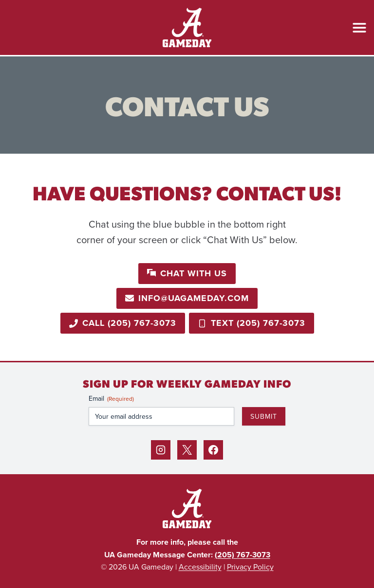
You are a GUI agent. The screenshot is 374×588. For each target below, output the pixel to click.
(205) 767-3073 (243, 555)
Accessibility (200, 567)
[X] (187, 450)
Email (111, 398)
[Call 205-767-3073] (123, 323)
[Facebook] (213, 450)
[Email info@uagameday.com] (187, 298)
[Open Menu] (359, 28)
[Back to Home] (187, 508)
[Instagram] (161, 450)
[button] (187, 274)
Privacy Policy (250, 567)
